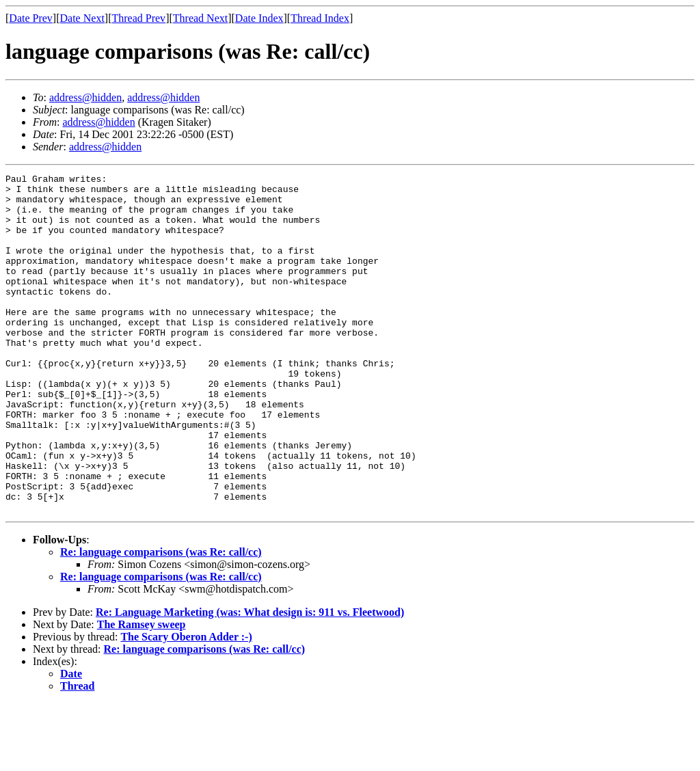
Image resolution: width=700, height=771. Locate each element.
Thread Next (200, 18)
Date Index (259, 18)
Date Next (82, 18)
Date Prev (31, 18)
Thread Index (320, 18)
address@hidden (85, 97)
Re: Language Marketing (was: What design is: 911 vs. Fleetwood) (250, 680)
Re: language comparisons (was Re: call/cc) (161, 620)
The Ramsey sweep (142, 692)
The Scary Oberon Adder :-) (186, 704)
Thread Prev (138, 18)
